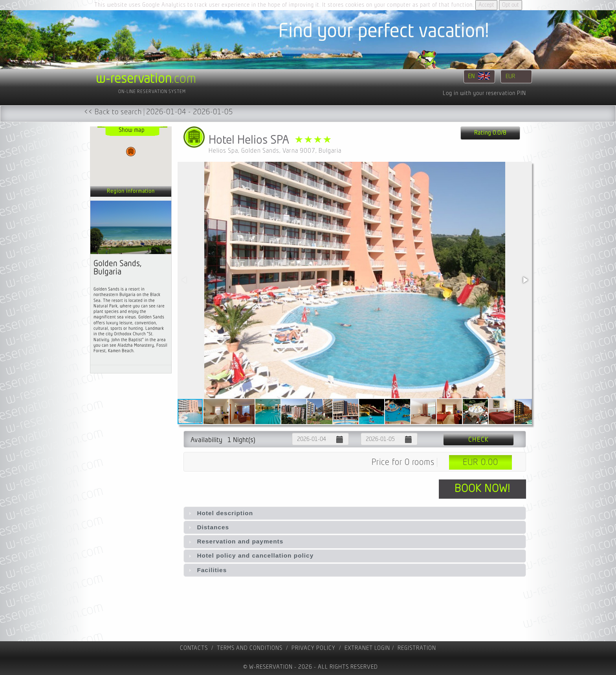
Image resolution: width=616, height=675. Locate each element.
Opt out (511, 5)
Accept (486, 5)
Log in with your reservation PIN (484, 93)
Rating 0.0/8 (490, 133)
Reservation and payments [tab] (235, 541)
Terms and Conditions (250, 648)
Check (478, 440)
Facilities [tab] (207, 570)
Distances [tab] (208, 527)
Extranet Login (367, 648)
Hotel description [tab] (220, 513)
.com (146, 79)
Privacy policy (313, 648)
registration (417, 648)
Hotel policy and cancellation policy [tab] (250, 555)
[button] (525, 280)
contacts (194, 648)
